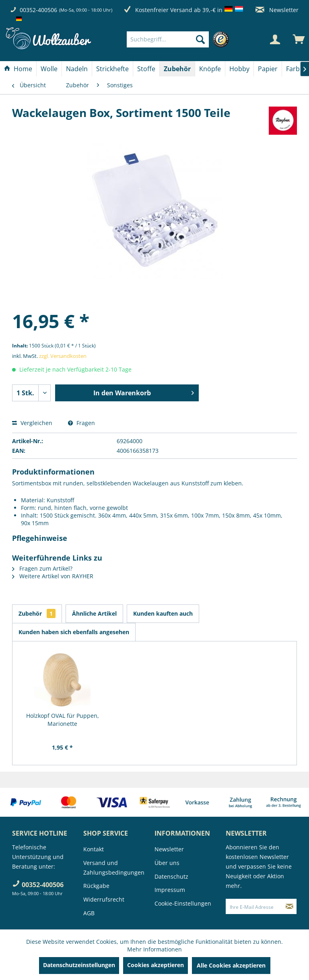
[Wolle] (49, 69)
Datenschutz (171, 876)
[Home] (18, 69)
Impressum (170, 890)
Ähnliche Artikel (94, 613)
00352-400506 (38, 10)
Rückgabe (96, 886)
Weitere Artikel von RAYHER (53, 576)
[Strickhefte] (112, 69)
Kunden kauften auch (163, 613)
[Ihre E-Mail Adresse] (254, 906)
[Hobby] (239, 69)
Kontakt (94, 849)
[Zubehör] (177, 69)
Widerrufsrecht (104, 899)
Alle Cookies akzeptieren (231, 965)
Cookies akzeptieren (156, 965)
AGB (89, 913)
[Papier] (268, 69)
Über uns (167, 863)
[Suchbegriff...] (168, 39)
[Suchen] (200, 39)
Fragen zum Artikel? (42, 568)
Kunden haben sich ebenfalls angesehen (74, 632)
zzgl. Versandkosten (63, 356)
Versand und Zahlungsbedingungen (114, 868)
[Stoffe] (146, 69)
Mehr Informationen (154, 949)
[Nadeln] (77, 69)
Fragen (81, 423)
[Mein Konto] (275, 39)
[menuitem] (180, 39)
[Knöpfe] (210, 69)
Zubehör (37, 613)
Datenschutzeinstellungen (79, 965)
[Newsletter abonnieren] (289, 906)
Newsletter (277, 10)
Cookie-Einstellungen (183, 903)
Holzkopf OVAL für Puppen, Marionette (63, 720)
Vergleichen (32, 423)
